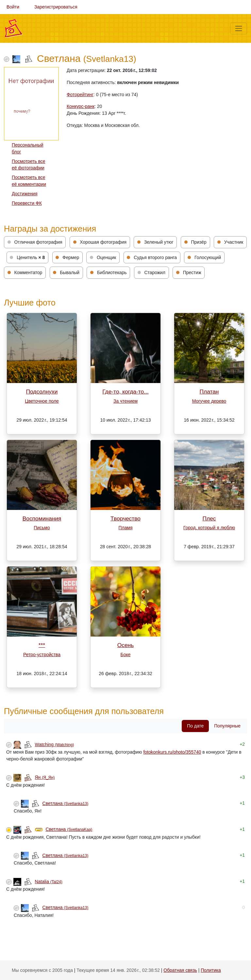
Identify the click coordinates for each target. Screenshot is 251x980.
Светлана (66, 803)
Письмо (42, 528)
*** (42, 645)
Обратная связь (180, 970)
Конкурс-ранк (81, 106)
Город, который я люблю (209, 528)
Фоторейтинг (80, 95)
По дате (195, 726)
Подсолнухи (42, 392)
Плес (209, 518)
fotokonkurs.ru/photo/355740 (172, 752)
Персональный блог (28, 148)
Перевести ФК (27, 203)
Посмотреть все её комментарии (29, 181)
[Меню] (239, 28)
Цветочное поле (42, 401)
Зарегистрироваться (56, 7)
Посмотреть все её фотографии (28, 165)
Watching (55, 744)
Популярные (227, 726)
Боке (126, 655)
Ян (45, 777)
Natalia (49, 882)
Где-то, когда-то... (125, 392)
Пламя (126, 528)
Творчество (125, 518)
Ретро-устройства (42, 655)
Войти (13, 7)
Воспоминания (42, 518)
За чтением (125, 401)
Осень (126, 645)
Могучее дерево (209, 401)
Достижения (25, 194)
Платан (209, 392)
